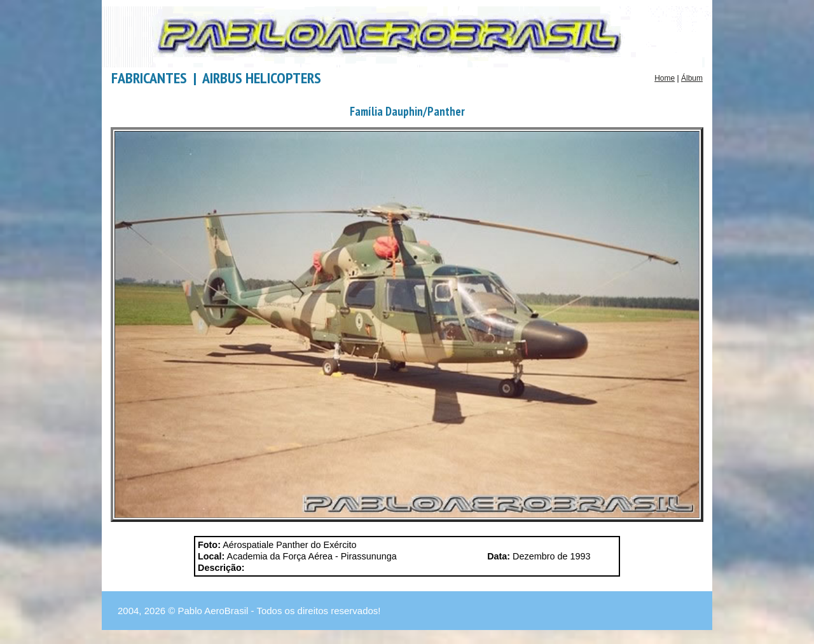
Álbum (692, 78)
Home (665, 78)
